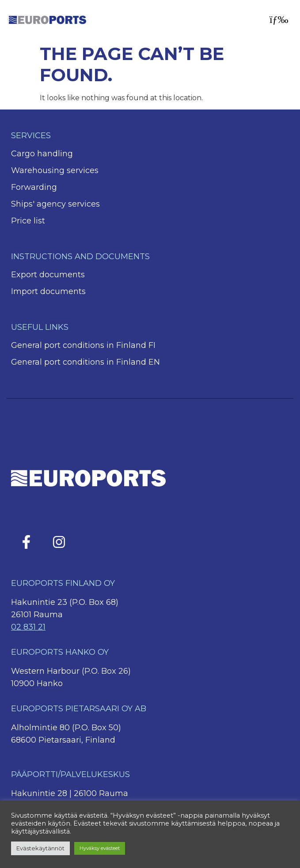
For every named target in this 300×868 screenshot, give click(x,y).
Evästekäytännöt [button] (40, 848)
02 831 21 (28, 627)
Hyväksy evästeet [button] (100, 848)
